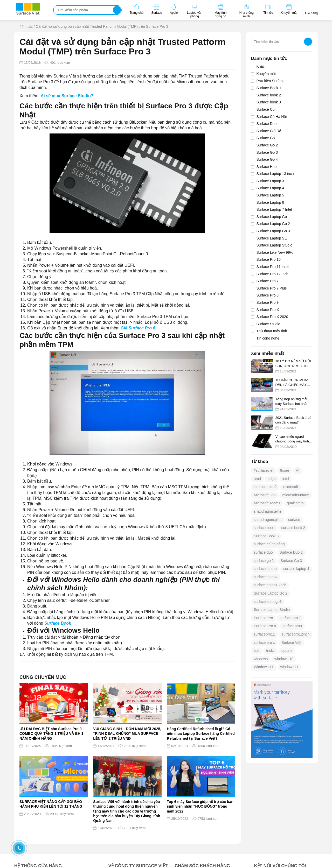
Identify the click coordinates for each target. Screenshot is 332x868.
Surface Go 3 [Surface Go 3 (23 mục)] (291, 561)
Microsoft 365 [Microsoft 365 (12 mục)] (265, 495)
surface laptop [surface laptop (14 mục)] (265, 569)
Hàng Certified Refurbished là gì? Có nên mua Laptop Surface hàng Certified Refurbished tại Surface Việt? (201, 733)
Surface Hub (267, 167)
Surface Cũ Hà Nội (272, 117)
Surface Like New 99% (275, 252)
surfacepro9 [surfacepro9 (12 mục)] (292, 626)
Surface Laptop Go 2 (273, 224)
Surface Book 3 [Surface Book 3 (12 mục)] (266, 536)
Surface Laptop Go (272, 217)
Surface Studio (268, 324)
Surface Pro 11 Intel (273, 267)
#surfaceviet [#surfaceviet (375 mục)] (264, 470)
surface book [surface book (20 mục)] (264, 528)
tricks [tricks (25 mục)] (270, 651)
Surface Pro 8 (268, 295)
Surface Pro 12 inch (272, 274)
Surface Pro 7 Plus (272, 288)
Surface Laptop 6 (270, 202)
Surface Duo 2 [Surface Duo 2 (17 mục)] (291, 552)
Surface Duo (267, 124)
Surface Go (266, 138)
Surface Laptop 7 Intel (274, 209)
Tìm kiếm (117, 10)
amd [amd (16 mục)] (257, 479)
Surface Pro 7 (268, 281)
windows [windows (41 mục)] (261, 659)
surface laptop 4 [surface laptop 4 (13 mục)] (296, 569)
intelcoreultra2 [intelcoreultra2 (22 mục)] (265, 487)
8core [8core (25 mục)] (285, 470)
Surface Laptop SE (272, 238)
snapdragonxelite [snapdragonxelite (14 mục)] (268, 511)
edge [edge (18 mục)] (272, 479)
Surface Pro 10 (269, 259)
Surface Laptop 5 (270, 195)
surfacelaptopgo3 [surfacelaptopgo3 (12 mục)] (268, 602)
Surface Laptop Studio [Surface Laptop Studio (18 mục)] (272, 610)
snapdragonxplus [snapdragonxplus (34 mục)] (268, 520)
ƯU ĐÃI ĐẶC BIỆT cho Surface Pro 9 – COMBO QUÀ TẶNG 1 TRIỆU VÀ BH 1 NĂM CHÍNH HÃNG (52, 733)
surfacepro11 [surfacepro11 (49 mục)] (265, 634)
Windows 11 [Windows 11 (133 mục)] (264, 667)
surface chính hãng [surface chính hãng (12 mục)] (269, 544)
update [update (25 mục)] (287, 651)
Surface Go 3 (267, 152)
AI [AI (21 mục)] (298, 470)
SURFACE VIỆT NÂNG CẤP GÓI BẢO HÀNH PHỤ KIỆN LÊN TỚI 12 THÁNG (51, 804)
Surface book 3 (269, 102)
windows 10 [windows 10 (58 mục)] (284, 659)
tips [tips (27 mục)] (257, 651)
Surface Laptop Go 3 (273, 231)
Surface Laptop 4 (270, 188)
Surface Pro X (268, 310)
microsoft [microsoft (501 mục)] (291, 487)
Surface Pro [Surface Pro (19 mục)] (264, 618)
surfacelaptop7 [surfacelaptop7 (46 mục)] (266, 577)
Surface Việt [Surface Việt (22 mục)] (291, 643)
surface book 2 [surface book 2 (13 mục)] (293, 528)
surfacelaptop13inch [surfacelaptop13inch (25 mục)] (270, 585)
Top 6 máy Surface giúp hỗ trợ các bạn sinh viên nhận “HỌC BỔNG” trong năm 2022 (200, 806)
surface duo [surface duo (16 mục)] (263, 552)
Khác (261, 66)
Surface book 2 (269, 95)
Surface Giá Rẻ (269, 131)
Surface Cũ (266, 109)
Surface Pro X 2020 (272, 317)
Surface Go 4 (267, 159)
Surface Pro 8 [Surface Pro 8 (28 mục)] (265, 626)
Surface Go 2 (267, 145)
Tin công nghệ (268, 338)
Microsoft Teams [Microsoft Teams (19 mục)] (267, 503)
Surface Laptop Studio (275, 245)
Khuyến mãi (266, 74)
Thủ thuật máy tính (272, 331)
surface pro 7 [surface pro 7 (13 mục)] (290, 618)
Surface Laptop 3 (270, 181)
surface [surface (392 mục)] (294, 520)
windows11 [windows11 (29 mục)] (289, 667)
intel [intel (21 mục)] (286, 479)
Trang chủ (16, 27)
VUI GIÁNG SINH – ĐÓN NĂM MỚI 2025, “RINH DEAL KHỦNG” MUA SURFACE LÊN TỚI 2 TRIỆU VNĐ (127, 733)
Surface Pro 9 (268, 302)
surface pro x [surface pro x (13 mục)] (264, 643)
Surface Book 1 (269, 88)
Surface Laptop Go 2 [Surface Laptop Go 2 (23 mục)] (271, 593)
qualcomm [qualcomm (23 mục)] (295, 503)
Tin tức (27, 26)
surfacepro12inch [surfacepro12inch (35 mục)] (296, 634)
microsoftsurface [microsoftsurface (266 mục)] (296, 495)
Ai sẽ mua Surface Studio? (67, 96)
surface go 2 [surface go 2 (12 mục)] (264, 561)
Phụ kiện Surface (271, 81)
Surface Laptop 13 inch (275, 174)
